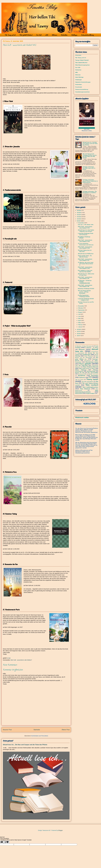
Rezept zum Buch (94, 374)
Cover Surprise (89, 356)
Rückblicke (82, 375)
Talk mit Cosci (79, 380)
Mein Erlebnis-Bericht (91, 367)
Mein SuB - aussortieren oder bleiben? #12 (85, 247)
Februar (81, 325)
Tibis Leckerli (92, 385)
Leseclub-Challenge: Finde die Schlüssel (86, 234)
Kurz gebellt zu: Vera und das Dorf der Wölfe (85, 271)
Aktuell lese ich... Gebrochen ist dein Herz (86, 274)
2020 (79, 329)
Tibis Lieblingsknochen (90, 387)
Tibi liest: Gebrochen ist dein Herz (85, 251)
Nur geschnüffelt (93, 373)
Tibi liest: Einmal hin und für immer (86, 303)
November (81, 306)
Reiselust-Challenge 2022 (86, 289)
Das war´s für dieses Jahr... (86, 225)
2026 (79, 210)
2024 (79, 215)
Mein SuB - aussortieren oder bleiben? (21, 660)
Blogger (60, 830)
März (80, 323)
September (82, 310)
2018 (79, 334)
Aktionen (54, 35)
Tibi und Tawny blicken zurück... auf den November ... (84, 292)
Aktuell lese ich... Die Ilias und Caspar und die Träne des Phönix (25, 745)
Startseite (37, 730)
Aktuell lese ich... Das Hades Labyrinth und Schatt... (86, 231)
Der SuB (39, 35)
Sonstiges (95, 375)
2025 (79, 213)
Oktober (81, 308)
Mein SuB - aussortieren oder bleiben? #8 (85, 286)
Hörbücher (78, 70)
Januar (80, 327)
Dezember (81, 223)
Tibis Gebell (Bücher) (26, 35)
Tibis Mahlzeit (85, 389)
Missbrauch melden (82, 417)
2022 (79, 219)
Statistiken (64, 35)
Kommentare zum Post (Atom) (40, 736)
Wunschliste (79, 393)
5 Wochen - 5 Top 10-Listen (83, 346)
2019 (79, 331)
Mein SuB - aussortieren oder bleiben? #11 (85, 260)
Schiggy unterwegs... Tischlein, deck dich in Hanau (89, 168)
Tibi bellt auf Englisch (88, 382)
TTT (90, 377)
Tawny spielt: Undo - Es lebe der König (85, 256)
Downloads (79, 87)
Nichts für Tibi (80, 373)
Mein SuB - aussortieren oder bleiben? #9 (85, 278)
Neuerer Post (7, 730)
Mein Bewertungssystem (82, 65)
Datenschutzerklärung (87, 35)
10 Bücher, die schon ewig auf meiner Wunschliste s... (86, 264)
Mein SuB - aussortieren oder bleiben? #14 (85, 227)
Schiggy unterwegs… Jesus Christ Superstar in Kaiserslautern (90, 181)
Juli (79, 314)
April (80, 320)
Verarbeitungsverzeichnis (82, 92)
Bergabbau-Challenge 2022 (84, 237)
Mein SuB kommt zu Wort (87, 369)
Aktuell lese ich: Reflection (86, 254)
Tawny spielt (92, 379)
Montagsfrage (91, 371)
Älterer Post (66, 730)
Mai (79, 318)
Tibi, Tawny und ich (10, 35)
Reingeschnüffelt (82, 374)
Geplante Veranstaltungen (83, 82)
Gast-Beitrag (87, 360)
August (81, 312)
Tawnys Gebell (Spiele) (82, 60)
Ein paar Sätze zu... (87, 358)
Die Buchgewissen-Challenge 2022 (84, 296)
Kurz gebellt (85, 364)
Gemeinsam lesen (92, 362)
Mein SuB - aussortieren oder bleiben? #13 (85, 241)
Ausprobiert (81, 353)
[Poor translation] (7, 842)
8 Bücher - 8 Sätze (92, 348)
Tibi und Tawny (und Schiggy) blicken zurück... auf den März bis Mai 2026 (90, 156)
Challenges (74, 35)
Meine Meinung (81, 370)
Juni (80, 316)
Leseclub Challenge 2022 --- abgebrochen (86, 299)
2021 (79, 221)
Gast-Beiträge (79, 77)
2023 (79, 217)
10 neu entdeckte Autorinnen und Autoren (86, 244)
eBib (47, 35)
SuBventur (82, 377)
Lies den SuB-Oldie (81, 365)
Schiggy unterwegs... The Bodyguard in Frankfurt (90, 192)
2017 (79, 336)
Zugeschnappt (90, 393)
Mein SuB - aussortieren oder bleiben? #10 (85, 268)
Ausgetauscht (95, 352)
